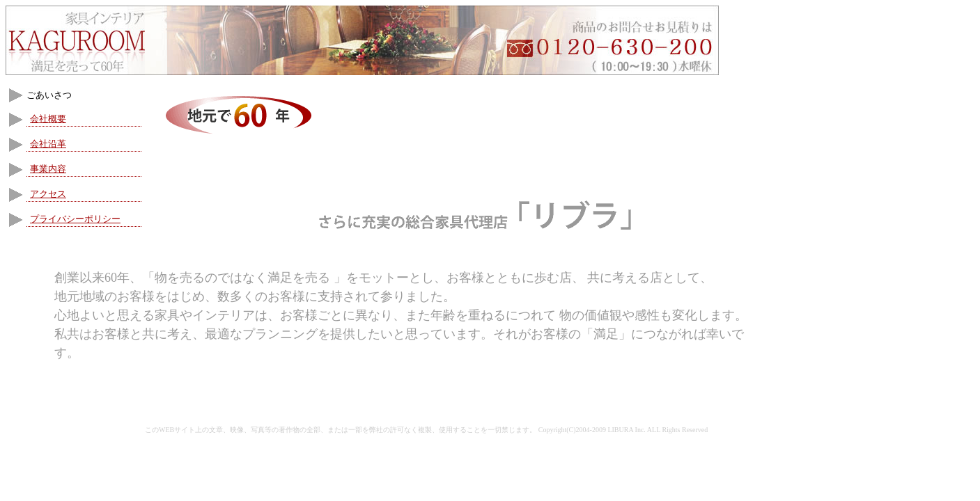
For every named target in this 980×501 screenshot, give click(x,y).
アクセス (48, 194)
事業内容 (48, 169)
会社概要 (48, 119)
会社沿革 (48, 144)
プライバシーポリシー (75, 219)
